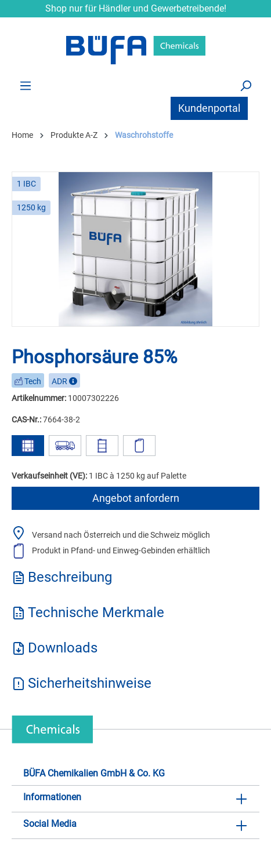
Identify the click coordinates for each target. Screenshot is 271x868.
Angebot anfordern (136, 498)
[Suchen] (245, 85)
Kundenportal (209, 108)
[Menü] (26, 85)
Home (22, 135)
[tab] (135, 581)
